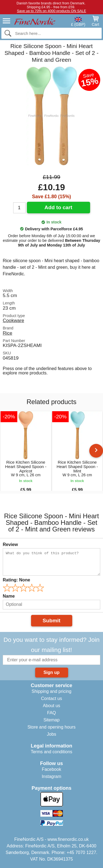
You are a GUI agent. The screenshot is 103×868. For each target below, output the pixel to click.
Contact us (51, 698)
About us (51, 706)
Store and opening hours (51, 727)
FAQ (51, 713)
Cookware (13, 320)
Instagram (51, 776)
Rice (8, 333)
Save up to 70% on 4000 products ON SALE (52, 11)
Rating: (16, 580)
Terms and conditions (51, 752)
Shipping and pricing (51, 691)
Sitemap (51, 720)
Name (9, 596)
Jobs (52, 734)
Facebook (51, 769)
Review (10, 544)
